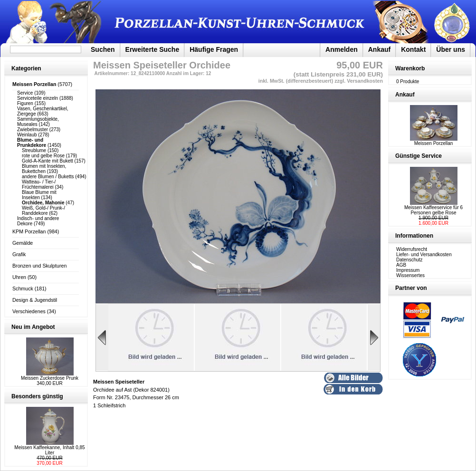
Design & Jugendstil (35, 300)
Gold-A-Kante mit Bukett (48, 161)
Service (25, 93)
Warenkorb (410, 68)
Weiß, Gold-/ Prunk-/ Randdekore (43, 211)
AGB (401, 265)
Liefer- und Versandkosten (424, 255)
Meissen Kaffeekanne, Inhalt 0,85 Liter (49, 450)
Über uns (451, 49)
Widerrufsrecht (412, 249)
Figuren (25, 103)
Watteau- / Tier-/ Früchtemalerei (39, 184)
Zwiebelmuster (33, 130)
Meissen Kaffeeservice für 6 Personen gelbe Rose (433, 210)
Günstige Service (419, 156)
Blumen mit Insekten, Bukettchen (44, 169)
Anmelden (342, 49)
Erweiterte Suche (152, 49)
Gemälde (23, 243)
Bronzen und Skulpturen (39, 266)
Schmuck (23, 288)
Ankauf (379, 49)
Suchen (103, 49)
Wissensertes (410, 275)
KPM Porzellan (29, 231)
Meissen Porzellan (434, 141)
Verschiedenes (29, 311)
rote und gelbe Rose (43, 156)
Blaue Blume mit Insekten (39, 195)
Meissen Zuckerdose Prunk (50, 378)
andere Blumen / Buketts (48, 177)
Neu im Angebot (33, 327)
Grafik (19, 254)
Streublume (34, 150)
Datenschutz (409, 260)
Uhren (19, 277)
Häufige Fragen (214, 49)
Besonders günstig (37, 396)
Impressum (408, 270)
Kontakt (413, 49)
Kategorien (26, 68)
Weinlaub (27, 135)
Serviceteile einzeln (38, 98)
